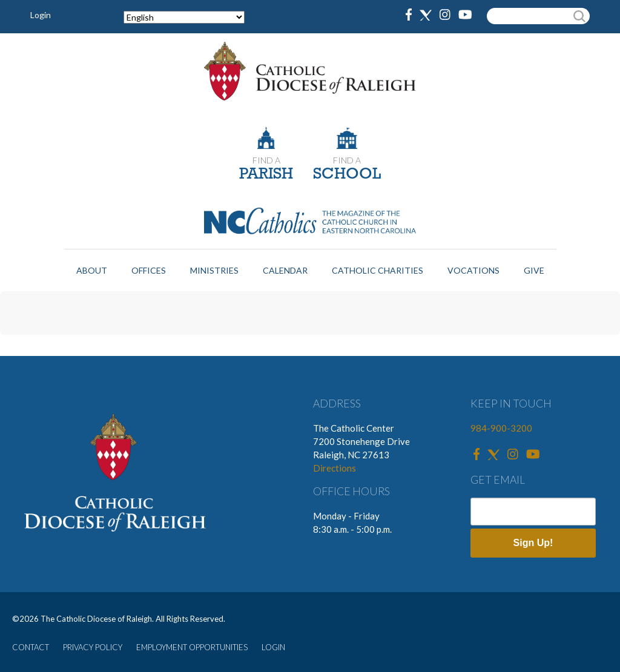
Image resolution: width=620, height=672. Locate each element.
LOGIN (273, 647)
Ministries (214, 270)
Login (41, 15)
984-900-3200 (501, 428)
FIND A (266, 160)
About (92, 270)
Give (534, 270)
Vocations (473, 270)
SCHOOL (347, 175)
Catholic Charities (378, 270)
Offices (149, 270)
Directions (335, 468)
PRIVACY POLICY (93, 647)
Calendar (285, 270)
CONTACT (31, 647)
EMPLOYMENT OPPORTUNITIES (192, 647)
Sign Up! (533, 543)
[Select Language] (184, 17)
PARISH (266, 175)
